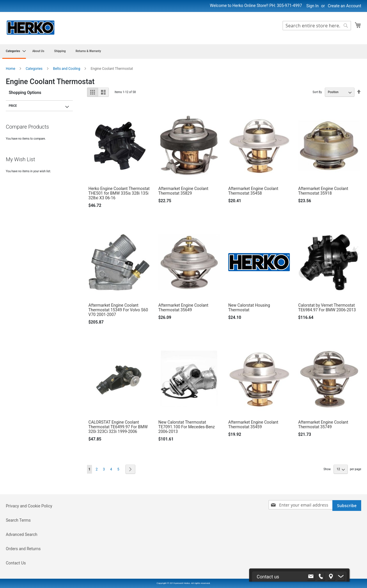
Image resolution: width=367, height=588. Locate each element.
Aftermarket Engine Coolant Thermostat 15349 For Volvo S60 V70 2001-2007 (118, 310)
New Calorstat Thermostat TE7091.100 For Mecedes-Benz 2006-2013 (187, 427)
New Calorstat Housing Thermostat (249, 308)
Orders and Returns (23, 549)
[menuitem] (14, 51)
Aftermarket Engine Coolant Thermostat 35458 (253, 191)
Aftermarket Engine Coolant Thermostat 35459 (253, 424)
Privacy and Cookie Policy (29, 506)
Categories (34, 69)
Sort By (317, 92)
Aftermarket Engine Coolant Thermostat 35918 (323, 191)
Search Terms (18, 520)
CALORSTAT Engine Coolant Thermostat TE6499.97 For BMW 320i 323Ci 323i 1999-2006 (118, 427)
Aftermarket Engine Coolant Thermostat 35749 (323, 424)
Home (11, 69)
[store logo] (31, 28)
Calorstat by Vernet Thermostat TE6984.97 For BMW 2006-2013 (327, 308)
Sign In (313, 6)
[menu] (183, 51)
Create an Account (344, 6)
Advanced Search (22, 534)
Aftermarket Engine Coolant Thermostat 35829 (183, 191)
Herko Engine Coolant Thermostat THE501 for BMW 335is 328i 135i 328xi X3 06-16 (119, 193)
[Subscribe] (347, 506)
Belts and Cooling (67, 69)
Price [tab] (13, 106)
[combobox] (317, 26)
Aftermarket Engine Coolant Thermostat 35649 (183, 308)
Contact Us (16, 563)
